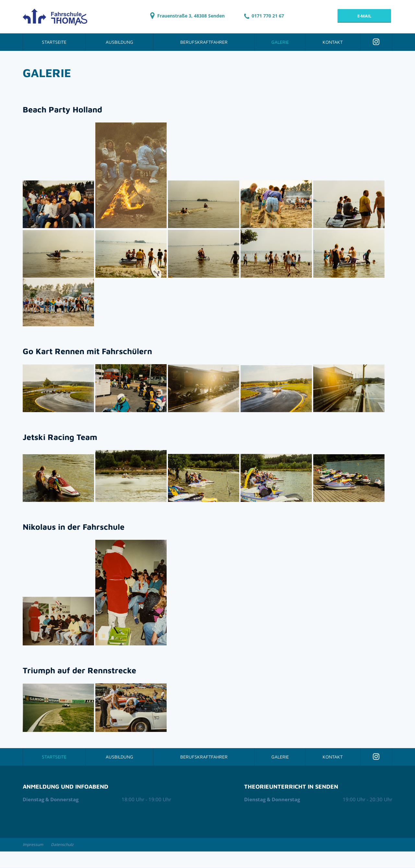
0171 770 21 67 (264, 16)
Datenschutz (62, 845)
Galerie (280, 42)
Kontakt (333, 42)
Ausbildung (119, 42)
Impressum (33, 845)
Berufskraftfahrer (204, 42)
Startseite (54, 42)
